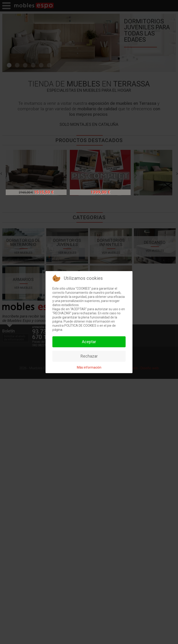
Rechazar (89, 356)
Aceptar (89, 342)
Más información (89, 367)
